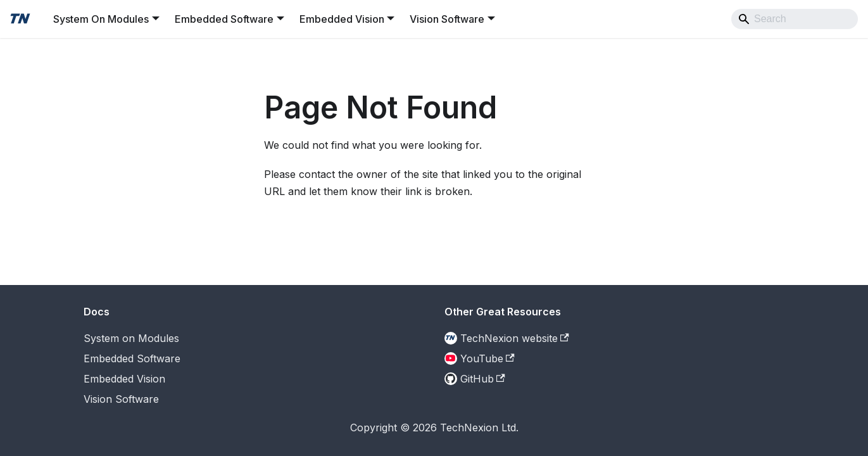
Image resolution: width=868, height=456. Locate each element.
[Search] (795, 19)
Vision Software (121, 399)
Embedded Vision (124, 379)
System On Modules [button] (101, 19)
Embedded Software (132, 358)
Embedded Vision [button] (342, 19)
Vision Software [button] (447, 19)
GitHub (483, 379)
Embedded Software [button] (224, 19)
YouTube (487, 358)
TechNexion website (515, 338)
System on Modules (131, 338)
